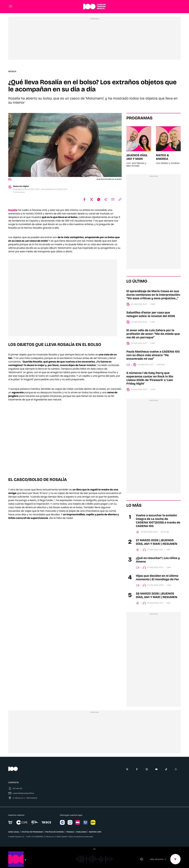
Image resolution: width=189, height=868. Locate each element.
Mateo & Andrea (162, 158)
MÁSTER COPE (95, 833)
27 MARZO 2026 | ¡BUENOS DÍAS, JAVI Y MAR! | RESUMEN (157, 543)
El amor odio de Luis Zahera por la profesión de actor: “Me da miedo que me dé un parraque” (153, 335)
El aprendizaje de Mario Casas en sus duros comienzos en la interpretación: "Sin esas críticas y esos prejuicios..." (153, 296)
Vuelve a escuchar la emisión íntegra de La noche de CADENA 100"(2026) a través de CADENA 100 (158, 522)
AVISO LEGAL (14, 833)
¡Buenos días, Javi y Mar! (137, 158)
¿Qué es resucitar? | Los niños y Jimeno (158, 561)
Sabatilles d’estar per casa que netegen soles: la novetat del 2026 (151, 315)
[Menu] (11, 7)
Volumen (142, 859)
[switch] (94, 849)
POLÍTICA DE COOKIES (54, 833)
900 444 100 (17, 790)
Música (12, 72)
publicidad (81, 833)
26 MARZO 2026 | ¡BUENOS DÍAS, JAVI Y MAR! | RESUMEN (157, 596)
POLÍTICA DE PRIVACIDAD (32, 833)
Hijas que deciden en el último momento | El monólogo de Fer (157, 579)
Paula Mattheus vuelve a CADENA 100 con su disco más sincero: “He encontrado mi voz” (153, 356)
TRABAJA (70, 833)
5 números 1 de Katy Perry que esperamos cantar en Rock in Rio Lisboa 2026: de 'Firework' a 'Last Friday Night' (150, 379)
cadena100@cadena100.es (23, 794)
